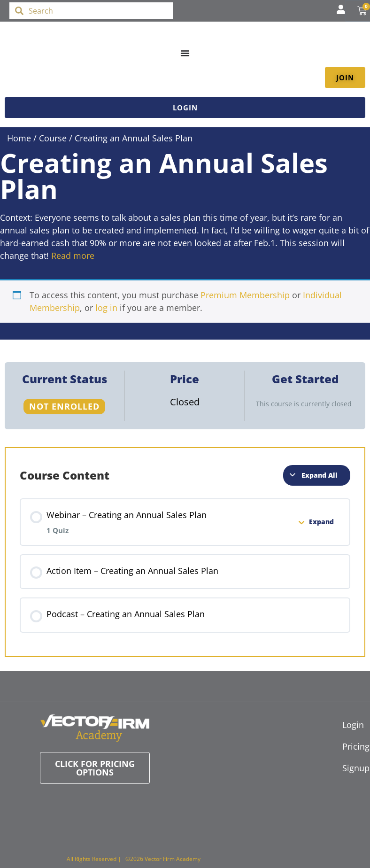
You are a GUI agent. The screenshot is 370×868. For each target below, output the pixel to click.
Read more (73, 256)
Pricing (347, 746)
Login (347, 725)
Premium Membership (245, 295)
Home (19, 138)
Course (53, 138)
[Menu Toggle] (185, 53)
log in (106, 308)
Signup (347, 768)
